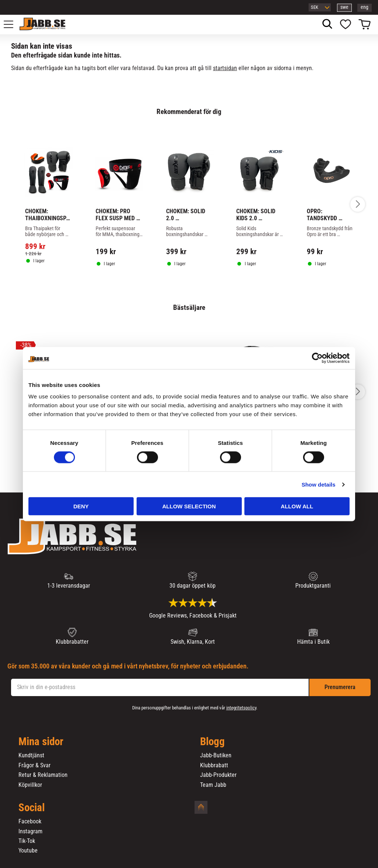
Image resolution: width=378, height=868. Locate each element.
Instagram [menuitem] (30, 831)
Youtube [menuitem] (28, 851)
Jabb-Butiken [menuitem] (216, 755)
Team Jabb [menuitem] (213, 785)
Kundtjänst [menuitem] (31, 755)
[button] (13, 24)
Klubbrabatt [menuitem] (214, 765)
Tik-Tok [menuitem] (27, 841)
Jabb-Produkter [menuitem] (218, 775)
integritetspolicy (241, 708)
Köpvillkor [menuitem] (30, 785)
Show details (319, 484)
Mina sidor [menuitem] (41, 742)
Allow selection (189, 506)
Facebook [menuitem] (30, 822)
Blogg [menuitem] (212, 742)
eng (365, 7)
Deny (81, 506)
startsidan (225, 68)
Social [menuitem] (32, 808)
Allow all (297, 506)
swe (344, 7)
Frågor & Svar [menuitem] (35, 765)
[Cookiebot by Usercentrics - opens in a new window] (317, 358)
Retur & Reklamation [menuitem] (43, 775)
